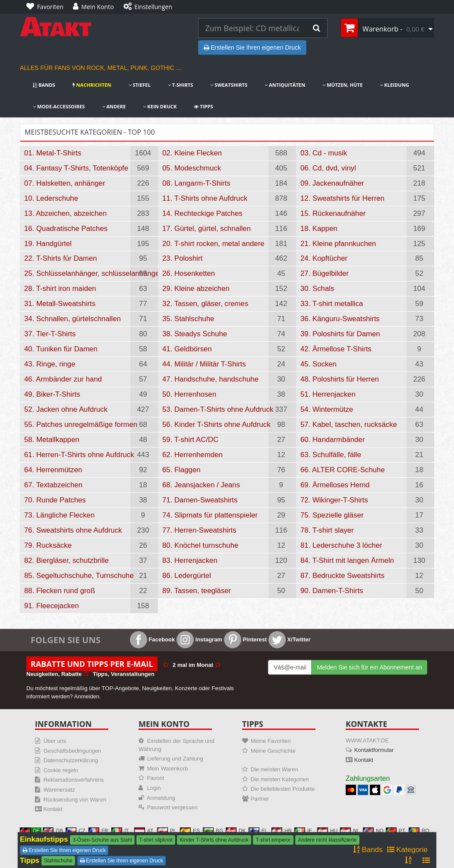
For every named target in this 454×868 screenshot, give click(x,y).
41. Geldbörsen (187, 349)
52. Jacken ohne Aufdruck (66, 409)
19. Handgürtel (48, 244)
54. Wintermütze (327, 409)
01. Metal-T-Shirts (53, 153)
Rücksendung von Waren (75, 800)
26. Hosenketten (189, 273)
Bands (44, 85)
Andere (114, 106)
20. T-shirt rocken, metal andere (213, 244)
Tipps (203, 106)
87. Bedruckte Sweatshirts (342, 576)
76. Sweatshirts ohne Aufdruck (73, 530)
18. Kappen (319, 229)
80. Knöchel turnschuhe (200, 545)
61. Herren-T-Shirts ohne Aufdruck (77, 455)
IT (120, 831)
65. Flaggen (181, 470)
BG (213, 831)
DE (30, 831)
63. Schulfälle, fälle (331, 455)
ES (190, 831)
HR (282, 831)
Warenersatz (59, 790)
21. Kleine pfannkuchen (338, 244)
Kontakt (53, 809)
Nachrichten (92, 85)
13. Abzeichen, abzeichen (65, 213)
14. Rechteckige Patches (202, 213)
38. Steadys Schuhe (195, 334)
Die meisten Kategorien (280, 779)
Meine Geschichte (273, 751)
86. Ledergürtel (187, 576)
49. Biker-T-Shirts (52, 394)
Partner (260, 799)
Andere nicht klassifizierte (327, 840)
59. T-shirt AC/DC (190, 440)
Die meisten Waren (274, 769)
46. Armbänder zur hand (63, 379)
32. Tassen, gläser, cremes (205, 304)
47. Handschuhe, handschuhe (210, 379)
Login (154, 788)
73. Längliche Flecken (59, 515)
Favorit (156, 778)
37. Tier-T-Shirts (50, 334)
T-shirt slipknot (156, 840)
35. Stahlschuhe (188, 319)
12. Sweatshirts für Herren (342, 198)
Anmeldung (161, 798)
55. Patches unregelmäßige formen (77, 425)
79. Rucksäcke (48, 545)
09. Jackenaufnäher (332, 183)
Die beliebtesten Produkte (283, 789)
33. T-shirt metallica (332, 304)
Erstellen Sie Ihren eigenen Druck (252, 47)
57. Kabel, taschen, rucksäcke (349, 425)
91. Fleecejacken (52, 606)
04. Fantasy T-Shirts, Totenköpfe (76, 168)
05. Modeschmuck (192, 168)
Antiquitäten (285, 85)
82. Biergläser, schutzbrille (66, 560)
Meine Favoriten (271, 741)
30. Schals (317, 289)
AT (144, 831)
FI (257, 831)
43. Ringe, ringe (50, 364)
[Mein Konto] (96, 7)
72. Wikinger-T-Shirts (334, 500)
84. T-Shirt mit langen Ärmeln (347, 560)
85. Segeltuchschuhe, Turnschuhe (77, 576)
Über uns (55, 741)
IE (303, 831)
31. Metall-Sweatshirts (60, 304)
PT (396, 831)
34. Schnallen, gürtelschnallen (73, 319)
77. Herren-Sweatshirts (199, 530)
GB (53, 831)
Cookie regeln (61, 770)
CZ (76, 831)
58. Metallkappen (52, 440)
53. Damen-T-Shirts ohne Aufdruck (215, 409)
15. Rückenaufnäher (333, 213)
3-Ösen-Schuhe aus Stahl (102, 840)
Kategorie (408, 850)
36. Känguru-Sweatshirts (340, 319)
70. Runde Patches (55, 500)
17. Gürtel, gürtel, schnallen (207, 229)
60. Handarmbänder (333, 440)
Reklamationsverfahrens (74, 780)
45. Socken (318, 364)
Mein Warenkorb (168, 769)
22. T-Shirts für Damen (61, 258)
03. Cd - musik (324, 153)
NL (350, 831)
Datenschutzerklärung (71, 760)
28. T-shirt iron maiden (60, 289)
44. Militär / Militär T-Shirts (204, 364)
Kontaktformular (374, 750)
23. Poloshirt (182, 258)
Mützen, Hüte (342, 85)
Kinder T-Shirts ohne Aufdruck (214, 840)
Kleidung (394, 85)
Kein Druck (160, 106)
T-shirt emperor (273, 840)
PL (167, 831)
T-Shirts (180, 85)
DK (236, 831)
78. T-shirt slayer (327, 530)
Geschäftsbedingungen (73, 751)
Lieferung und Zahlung (175, 759)
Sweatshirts (229, 85)
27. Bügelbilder (325, 273)
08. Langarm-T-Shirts (196, 183)
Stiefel (140, 85)
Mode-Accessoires (59, 106)
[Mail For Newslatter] (290, 667)
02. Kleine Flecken (192, 153)
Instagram (199, 639)
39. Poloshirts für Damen (340, 334)
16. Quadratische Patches (66, 229)
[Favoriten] (47, 7)
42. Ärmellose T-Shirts (336, 349)
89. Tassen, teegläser (197, 591)
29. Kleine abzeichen (196, 289)
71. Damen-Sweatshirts (200, 500)
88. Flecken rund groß (60, 591)
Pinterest (245, 639)
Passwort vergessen (172, 807)
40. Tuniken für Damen (61, 349)
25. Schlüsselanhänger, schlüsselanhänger (77, 273)
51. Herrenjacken (328, 394)
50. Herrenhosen (189, 394)
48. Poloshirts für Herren (340, 379)
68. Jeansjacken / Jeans (201, 485)
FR (98, 831)
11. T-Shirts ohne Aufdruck (205, 198)
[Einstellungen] (150, 7)
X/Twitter (290, 639)
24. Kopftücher (324, 258)
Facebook (152, 639)
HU (327, 831)
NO (373, 831)
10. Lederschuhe (51, 198)
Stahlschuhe (58, 861)
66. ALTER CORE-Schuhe (343, 470)
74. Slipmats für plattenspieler (210, 515)
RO (419, 831)
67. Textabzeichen (53, 485)
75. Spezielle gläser (332, 515)
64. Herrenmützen (53, 470)
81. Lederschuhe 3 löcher (341, 545)
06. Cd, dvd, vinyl (328, 168)
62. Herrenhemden (192, 455)
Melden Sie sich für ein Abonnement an (369, 667)
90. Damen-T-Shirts (332, 591)
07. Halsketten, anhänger (65, 183)
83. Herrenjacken (190, 560)
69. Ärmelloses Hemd (335, 485)
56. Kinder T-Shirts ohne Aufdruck (215, 425)
